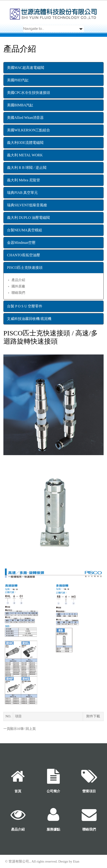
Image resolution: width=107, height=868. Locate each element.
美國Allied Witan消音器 (25, 118)
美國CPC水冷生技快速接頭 (29, 93)
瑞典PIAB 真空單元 (22, 193)
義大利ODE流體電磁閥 (25, 143)
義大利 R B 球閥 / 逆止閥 (27, 168)
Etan (76, 861)
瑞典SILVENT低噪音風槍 (27, 205)
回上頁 (31, 729)
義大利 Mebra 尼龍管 (24, 180)
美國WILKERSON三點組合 (29, 130)
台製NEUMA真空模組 (25, 230)
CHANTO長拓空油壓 (24, 255)
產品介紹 (18, 280)
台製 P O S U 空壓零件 (25, 306)
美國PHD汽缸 (18, 80)
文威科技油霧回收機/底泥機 (29, 319)
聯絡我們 (18, 293)
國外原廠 (18, 286)
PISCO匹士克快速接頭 (25, 268)
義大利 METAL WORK (25, 155)
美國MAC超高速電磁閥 (26, 68)
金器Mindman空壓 (21, 243)
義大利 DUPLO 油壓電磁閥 (28, 218)
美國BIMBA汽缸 (20, 105)
